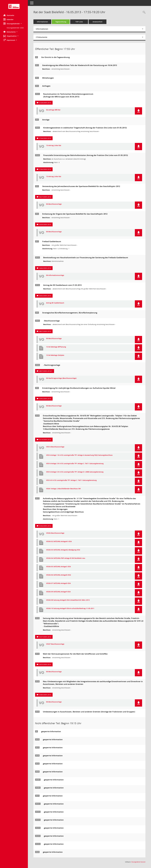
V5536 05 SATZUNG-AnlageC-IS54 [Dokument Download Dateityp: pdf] (58, 567)
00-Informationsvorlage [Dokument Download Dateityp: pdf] (55, 275)
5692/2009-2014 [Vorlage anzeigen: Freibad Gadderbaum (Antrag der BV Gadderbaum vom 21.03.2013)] (45, 296)
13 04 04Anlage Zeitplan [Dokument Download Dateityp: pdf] (55, 355)
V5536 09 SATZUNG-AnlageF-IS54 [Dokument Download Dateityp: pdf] (58, 592)
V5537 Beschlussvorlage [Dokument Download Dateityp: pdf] (55, 644)
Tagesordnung (61, 22)
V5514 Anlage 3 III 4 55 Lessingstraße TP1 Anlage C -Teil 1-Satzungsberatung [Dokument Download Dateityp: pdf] (75, 464)
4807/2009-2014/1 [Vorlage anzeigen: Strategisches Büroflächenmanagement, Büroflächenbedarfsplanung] (46, 371)
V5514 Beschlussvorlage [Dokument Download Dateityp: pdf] (55, 447)
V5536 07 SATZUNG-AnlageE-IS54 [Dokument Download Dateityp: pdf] (58, 583)
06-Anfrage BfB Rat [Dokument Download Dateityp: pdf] (53, 110)
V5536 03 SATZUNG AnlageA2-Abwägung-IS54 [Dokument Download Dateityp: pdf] (63, 550)
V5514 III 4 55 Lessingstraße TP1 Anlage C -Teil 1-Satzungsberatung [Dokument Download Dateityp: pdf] (71, 480)
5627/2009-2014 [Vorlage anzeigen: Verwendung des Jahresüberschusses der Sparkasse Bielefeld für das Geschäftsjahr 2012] (45, 197)
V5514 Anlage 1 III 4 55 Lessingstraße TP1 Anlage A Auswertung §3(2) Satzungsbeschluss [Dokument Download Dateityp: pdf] (79, 455)
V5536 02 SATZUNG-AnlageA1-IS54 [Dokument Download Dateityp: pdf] (59, 542)
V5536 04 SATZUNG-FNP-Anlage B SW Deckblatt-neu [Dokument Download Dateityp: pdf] (66, 558)
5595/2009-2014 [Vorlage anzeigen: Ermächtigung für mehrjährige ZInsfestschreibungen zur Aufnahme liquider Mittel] (45, 399)
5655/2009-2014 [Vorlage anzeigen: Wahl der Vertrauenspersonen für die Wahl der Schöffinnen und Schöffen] (45, 664)
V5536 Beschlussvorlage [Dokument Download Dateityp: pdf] (55, 533)
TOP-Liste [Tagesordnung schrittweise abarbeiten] (79, 22)
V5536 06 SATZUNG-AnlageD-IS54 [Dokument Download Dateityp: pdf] (59, 575)
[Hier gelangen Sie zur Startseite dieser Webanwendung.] (14, 6)
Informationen (42, 22)
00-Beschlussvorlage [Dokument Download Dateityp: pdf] (54, 204)
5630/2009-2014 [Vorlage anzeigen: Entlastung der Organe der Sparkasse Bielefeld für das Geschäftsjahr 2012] (45, 224)
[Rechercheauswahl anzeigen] (144, 12)
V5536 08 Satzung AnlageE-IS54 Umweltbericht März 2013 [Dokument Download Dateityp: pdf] (68, 600)
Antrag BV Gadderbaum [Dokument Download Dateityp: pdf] (55, 303)
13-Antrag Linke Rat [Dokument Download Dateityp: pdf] (54, 146)
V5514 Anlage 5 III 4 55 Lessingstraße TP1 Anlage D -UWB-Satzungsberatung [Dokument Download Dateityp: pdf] (75, 472)
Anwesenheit (98, 22)
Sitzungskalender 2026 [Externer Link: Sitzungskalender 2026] (15, 28)
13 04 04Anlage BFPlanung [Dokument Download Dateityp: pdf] (56, 347)
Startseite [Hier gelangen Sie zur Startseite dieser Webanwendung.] (9, 15)
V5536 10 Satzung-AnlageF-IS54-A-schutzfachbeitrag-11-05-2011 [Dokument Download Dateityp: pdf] (70, 608)
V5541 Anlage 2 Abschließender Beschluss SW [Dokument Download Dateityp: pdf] (63, 489)
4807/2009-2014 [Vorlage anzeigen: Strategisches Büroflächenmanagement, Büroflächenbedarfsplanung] (45, 331)
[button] (14, 24)
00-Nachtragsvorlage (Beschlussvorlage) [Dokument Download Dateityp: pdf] (61, 378)
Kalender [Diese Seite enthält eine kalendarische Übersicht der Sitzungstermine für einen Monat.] (8, 19)
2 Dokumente (42, 37)
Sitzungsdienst (138, 862)
